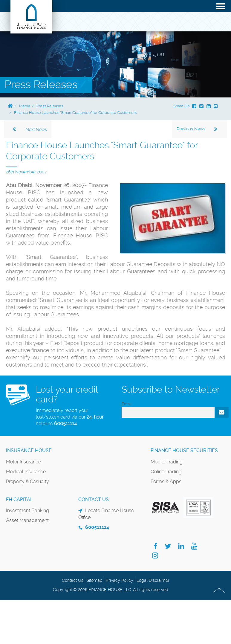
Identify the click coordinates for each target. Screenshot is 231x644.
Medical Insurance (26, 472)
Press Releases (50, 106)
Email (127, 404)
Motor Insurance (23, 462)
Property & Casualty (27, 482)
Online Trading (166, 472)
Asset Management (27, 520)
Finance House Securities (184, 450)
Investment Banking (27, 511)
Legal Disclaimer (153, 580)
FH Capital (19, 499)
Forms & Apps (166, 482)
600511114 (65, 424)
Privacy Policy (120, 580)
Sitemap (95, 580)
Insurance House (29, 450)
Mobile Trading (167, 462)
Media (25, 106)
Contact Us (73, 580)
